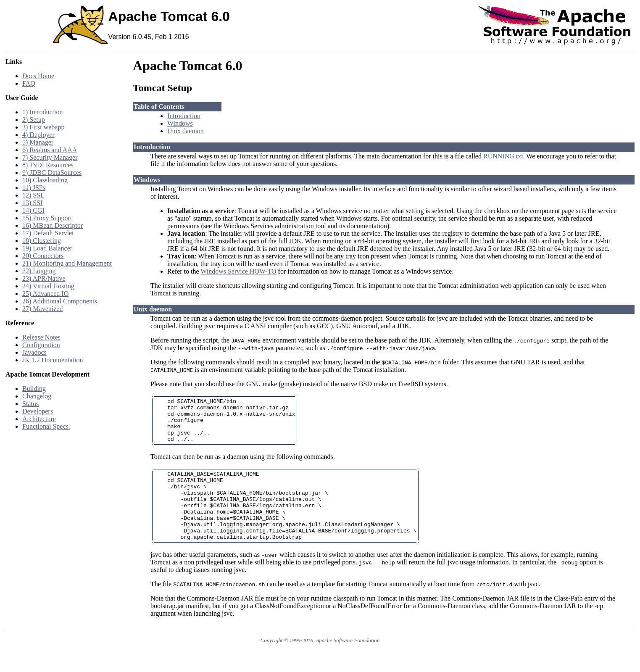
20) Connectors (43, 256)
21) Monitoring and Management (67, 263)
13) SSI (32, 203)
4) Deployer (38, 135)
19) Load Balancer (47, 248)
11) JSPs (34, 188)
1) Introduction (42, 112)
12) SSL (33, 195)
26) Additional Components (60, 301)
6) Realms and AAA (50, 150)
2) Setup (34, 120)
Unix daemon (186, 131)
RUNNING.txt (503, 156)
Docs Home (38, 76)
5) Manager (38, 142)
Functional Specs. (46, 426)
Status (30, 404)
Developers (38, 411)
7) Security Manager (50, 157)
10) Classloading (45, 180)
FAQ (29, 83)
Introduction (184, 116)
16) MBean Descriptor (53, 225)
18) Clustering (42, 241)
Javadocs (34, 352)
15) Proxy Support (47, 218)
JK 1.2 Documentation (53, 360)
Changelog (37, 396)
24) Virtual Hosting (48, 286)
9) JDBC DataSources (52, 173)
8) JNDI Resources (48, 165)
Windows (180, 123)
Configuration (41, 345)
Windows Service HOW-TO (238, 271)
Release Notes (41, 337)
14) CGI (33, 210)
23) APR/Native (44, 278)
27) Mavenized (42, 309)
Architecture (39, 419)
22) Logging (39, 271)
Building (34, 389)
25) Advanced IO (45, 294)
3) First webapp (43, 127)
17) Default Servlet (48, 233)
